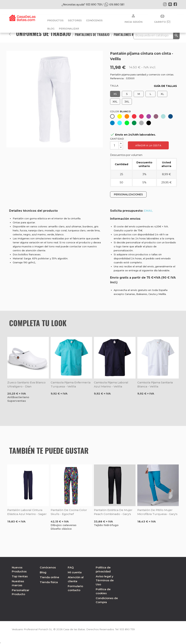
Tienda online (49, 577)
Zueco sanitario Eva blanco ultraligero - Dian (26, 384)
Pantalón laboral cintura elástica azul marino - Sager (27, 512)
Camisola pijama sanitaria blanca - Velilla (155, 384)
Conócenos (94, 20)
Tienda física (49, 582)
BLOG (51, 29)
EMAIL (148, 211)
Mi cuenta (75, 572)
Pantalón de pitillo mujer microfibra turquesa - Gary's (157, 512)
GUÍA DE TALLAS (165, 86)
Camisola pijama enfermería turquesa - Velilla (71, 384)
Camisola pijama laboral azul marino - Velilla (111, 384)
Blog (43, 572)
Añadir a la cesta (148, 145)
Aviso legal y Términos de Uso (105, 580)
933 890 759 (130, 629)
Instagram (165, 4)
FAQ (71, 567)
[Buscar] (156, 35)
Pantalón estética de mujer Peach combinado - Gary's (113, 512)
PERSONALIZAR (69, 29)
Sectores (75, 20)
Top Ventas (20, 576)
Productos (55, 20)
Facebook (175, 4)
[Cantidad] (114, 145)
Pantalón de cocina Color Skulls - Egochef (69, 512)
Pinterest (170, 4)
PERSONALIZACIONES (128, 194)
